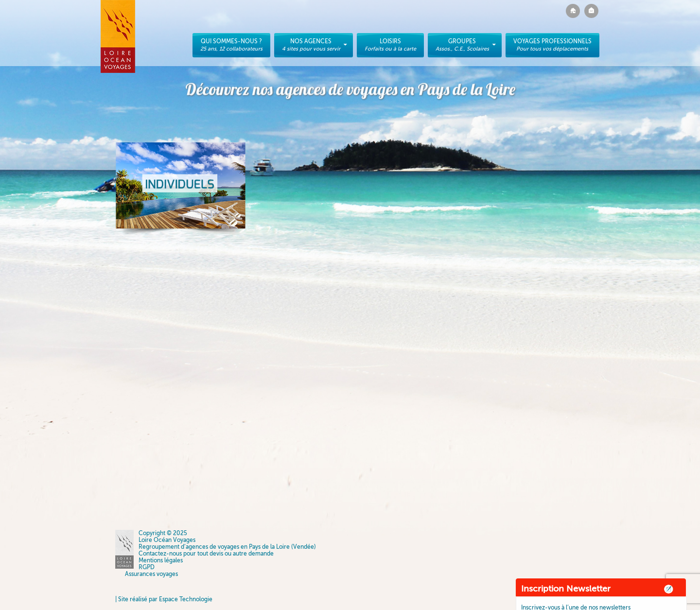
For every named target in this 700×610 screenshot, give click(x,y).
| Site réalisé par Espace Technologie (164, 599)
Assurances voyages (151, 574)
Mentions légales (161, 560)
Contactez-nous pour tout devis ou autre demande (206, 554)
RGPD (147, 567)
